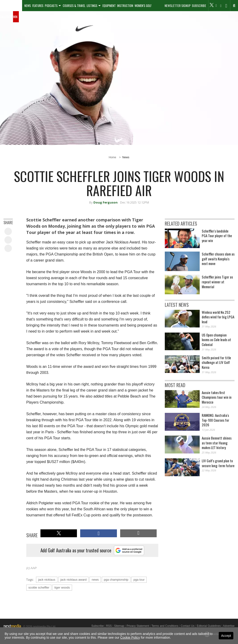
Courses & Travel (74, 6)
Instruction (125, 6)
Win (15, 17)
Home (112, 157)
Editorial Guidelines (209, 626)
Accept (226, 636)
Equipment (109, 6)
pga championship (116, 580)
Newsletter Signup (178, 6)
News (28, 6)
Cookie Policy (130, 638)
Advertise (229, 626)
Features (38, 6)
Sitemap (119, 626)
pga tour (139, 580)
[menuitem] (11, 6)
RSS (109, 626)
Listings (92, 6)
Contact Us (187, 626)
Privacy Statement (138, 626)
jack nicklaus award (74, 580)
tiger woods (62, 587)
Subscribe (199, 6)
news (95, 580)
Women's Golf (143, 6)
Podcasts (51, 6)
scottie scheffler (39, 587)
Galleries (6, 17)
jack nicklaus (47, 580)
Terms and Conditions (165, 626)
